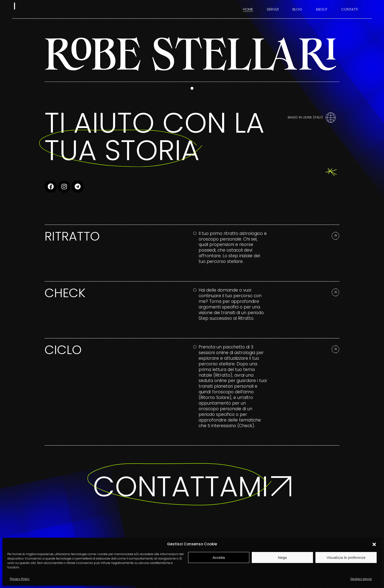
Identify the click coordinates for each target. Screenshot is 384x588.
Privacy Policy (20, 579)
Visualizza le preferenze (346, 557)
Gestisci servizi (361, 579)
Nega (282, 557)
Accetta (219, 557)
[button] (374, 544)
